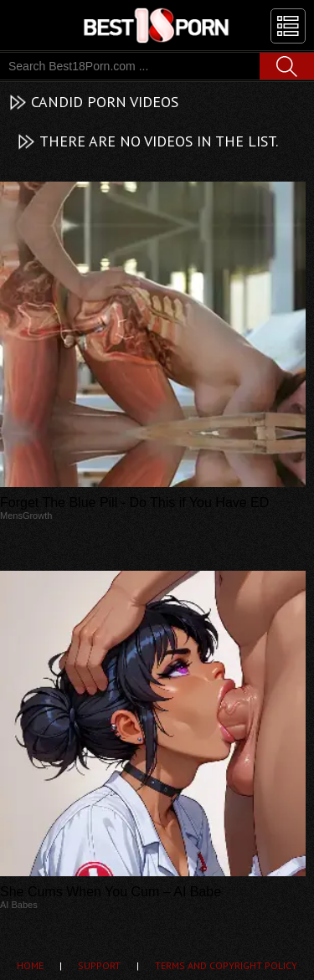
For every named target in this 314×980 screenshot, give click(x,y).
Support (99, 965)
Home (30, 965)
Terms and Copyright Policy (226, 965)
